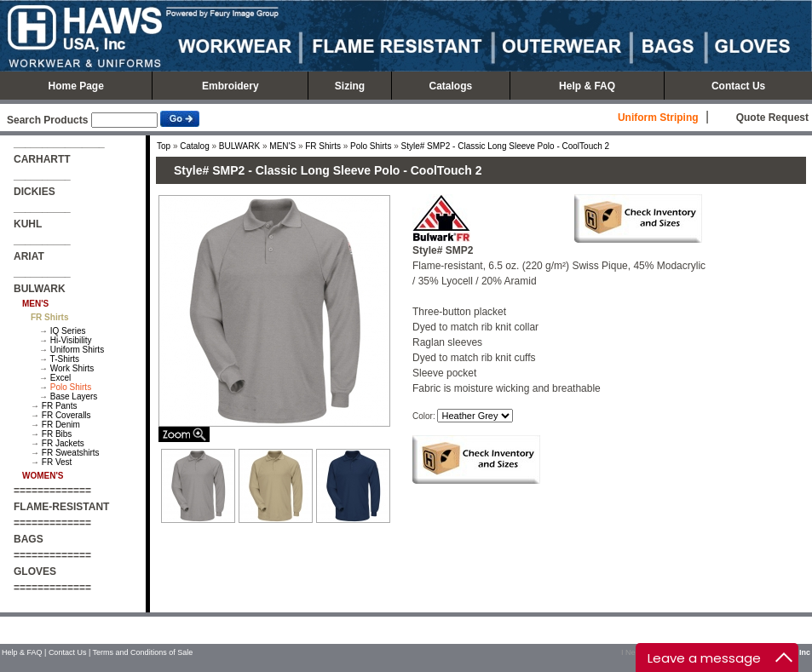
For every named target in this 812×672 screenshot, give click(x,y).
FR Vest (57, 462)
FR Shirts (323, 146)
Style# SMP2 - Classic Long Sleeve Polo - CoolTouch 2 (506, 146)
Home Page (75, 86)
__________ (42, 175)
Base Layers (74, 396)
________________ (59, 143)
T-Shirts (65, 359)
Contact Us (738, 86)
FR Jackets (63, 443)
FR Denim (61, 425)
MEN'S (282, 146)
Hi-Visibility (71, 340)
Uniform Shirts (77, 350)
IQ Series (68, 331)
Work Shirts (72, 368)
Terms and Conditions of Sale (143, 652)
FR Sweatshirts (71, 453)
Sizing (350, 86)
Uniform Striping (658, 118)
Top (164, 146)
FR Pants (60, 406)
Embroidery (230, 86)
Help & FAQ (587, 86)
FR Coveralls (66, 415)
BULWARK (239, 146)
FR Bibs (57, 434)
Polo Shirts (71, 387)
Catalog (194, 146)
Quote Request (772, 118)
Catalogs (451, 86)
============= (52, 491)
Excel (60, 378)
